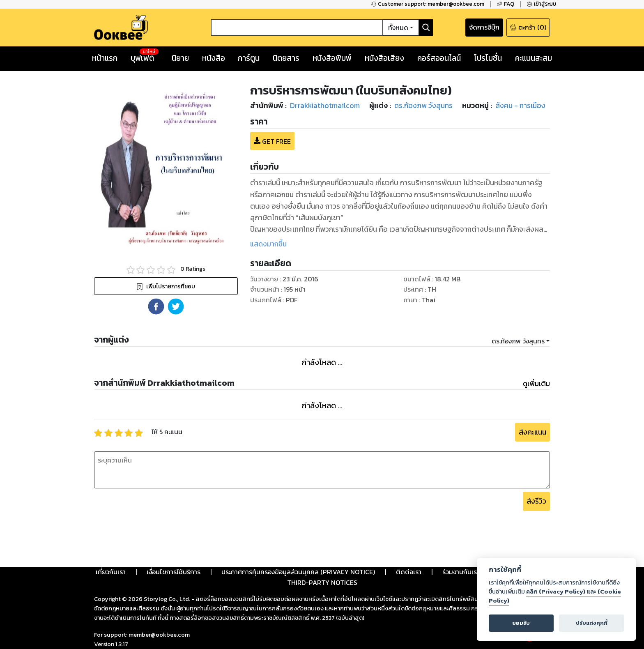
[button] (156, 306)
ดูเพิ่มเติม (536, 384)
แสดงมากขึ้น (268, 244)
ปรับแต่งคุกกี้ (592, 623)
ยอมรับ (521, 623)
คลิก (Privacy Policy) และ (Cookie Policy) (555, 596)
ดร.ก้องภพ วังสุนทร (518, 341)
